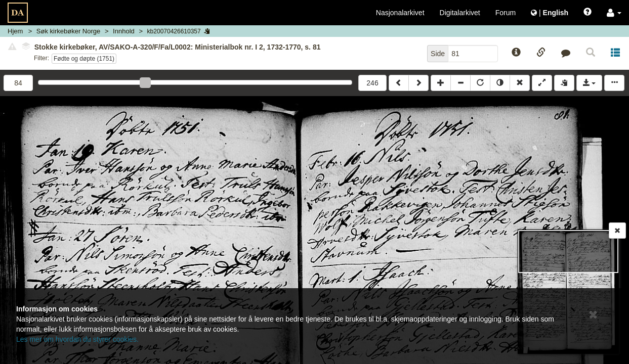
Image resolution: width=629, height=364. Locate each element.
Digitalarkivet (460, 13)
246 (372, 83)
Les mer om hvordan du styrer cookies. (77, 339)
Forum (506, 13)
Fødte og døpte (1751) (84, 59)
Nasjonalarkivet (400, 13)
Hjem (15, 31)
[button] (614, 13)
